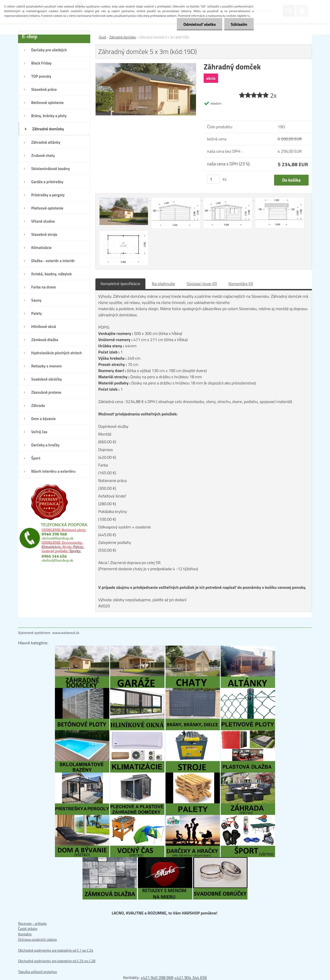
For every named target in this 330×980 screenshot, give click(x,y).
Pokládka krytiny (113, 511)
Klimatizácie (41, 248)
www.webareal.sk (66, 633)
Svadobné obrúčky (47, 379)
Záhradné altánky (46, 142)
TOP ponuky (41, 76)
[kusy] (213, 179)
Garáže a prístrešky (47, 182)
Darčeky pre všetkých (49, 50)
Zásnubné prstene (46, 392)
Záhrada (38, 405)
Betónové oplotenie (47, 103)
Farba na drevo (44, 287)
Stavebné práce (44, 89)
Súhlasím (239, 24)
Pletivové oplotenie (47, 208)
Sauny (36, 300)
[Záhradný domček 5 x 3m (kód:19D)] (146, 66)
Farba (103, 465)
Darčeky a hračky (45, 445)
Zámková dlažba (45, 340)
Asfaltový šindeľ (112, 496)
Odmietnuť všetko (200, 24)
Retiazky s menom (47, 366)
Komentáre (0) (241, 284)
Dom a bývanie (43, 419)
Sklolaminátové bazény (51, 169)
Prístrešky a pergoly (48, 195)
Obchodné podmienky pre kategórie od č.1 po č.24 (56, 950)
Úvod (102, 37)
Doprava (105, 449)
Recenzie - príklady (32, 923)
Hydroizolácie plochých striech (57, 353)
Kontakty (25, 934)
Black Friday (41, 63)
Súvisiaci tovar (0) (202, 284)
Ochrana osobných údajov (38, 939)
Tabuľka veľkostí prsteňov (38, 972)
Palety (36, 313)
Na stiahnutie (163, 284)
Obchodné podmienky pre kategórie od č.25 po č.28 (57, 961)
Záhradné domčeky (48, 129)
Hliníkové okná (44, 327)
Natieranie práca (112, 480)
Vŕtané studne (43, 221)
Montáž (105, 434)
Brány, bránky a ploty (49, 116)
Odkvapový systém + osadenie (125, 527)
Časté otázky (28, 929)
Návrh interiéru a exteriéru (53, 471)
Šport (36, 458)
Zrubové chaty (43, 155)
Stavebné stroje (44, 234)
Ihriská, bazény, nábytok (51, 274)
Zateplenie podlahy (115, 542)
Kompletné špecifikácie (120, 284)
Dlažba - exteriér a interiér (53, 261)
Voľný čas (39, 432)
